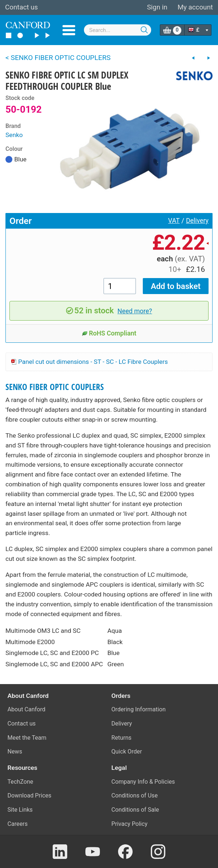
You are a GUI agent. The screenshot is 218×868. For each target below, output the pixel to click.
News (15, 752)
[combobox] (118, 30)
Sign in (157, 7)
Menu (69, 30)
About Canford (27, 709)
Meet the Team (27, 738)
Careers (18, 824)
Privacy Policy (130, 824)
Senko (14, 135)
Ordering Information (139, 709)
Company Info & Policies (143, 782)
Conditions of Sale (135, 810)
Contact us (21, 7)
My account (195, 7)
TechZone (21, 782)
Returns (122, 738)
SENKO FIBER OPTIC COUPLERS (55, 387)
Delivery (197, 221)
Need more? (135, 311)
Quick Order (127, 752)
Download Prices (30, 795)
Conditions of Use (135, 795)
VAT (174, 221)
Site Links (20, 810)
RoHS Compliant (109, 333)
